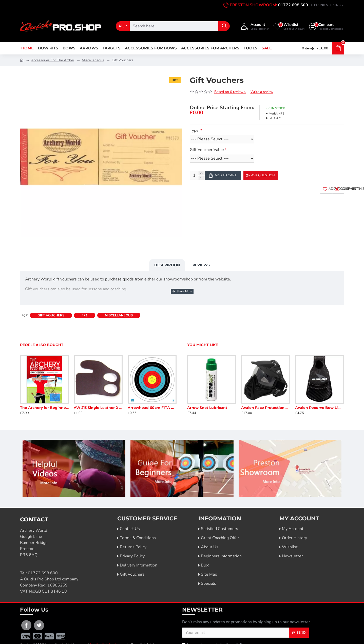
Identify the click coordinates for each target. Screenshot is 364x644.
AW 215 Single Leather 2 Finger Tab (98, 395)
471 (85, 304)
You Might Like (203, 333)
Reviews (201, 259)
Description (167, 259)
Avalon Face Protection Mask (266, 396)
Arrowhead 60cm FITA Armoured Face (152, 395)
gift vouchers (51, 304)
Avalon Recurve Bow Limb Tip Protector (320, 396)
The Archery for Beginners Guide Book (44, 395)
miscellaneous (119, 304)
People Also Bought (42, 333)
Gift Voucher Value (207, 150)
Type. (195, 130)
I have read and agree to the (214, 632)
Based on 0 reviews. (230, 92)
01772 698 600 (43, 561)
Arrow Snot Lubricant (207, 396)
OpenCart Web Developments (108, 633)
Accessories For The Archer (53, 60)
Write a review (262, 92)
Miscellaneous (93, 60)
